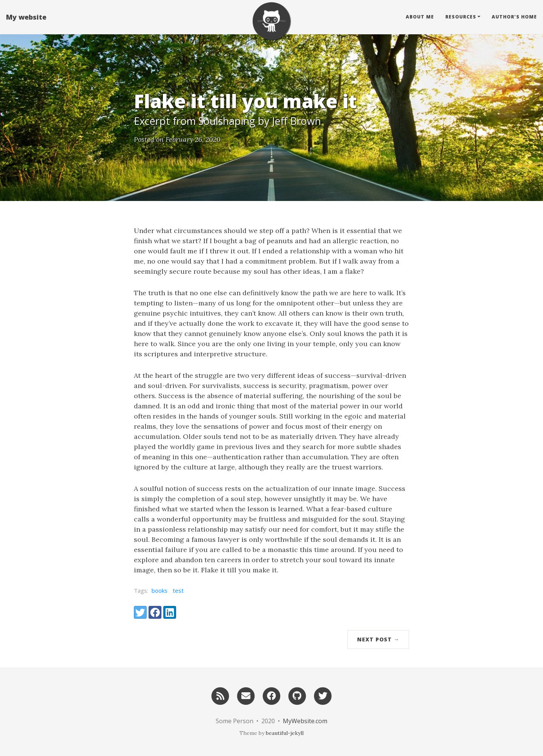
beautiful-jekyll (285, 733)
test (178, 590)
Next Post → (378, 639)
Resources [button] (461, 17)
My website (26, 17)
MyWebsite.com (305, 721)
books (160, 590)
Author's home (514, 17)
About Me (420, 17)
